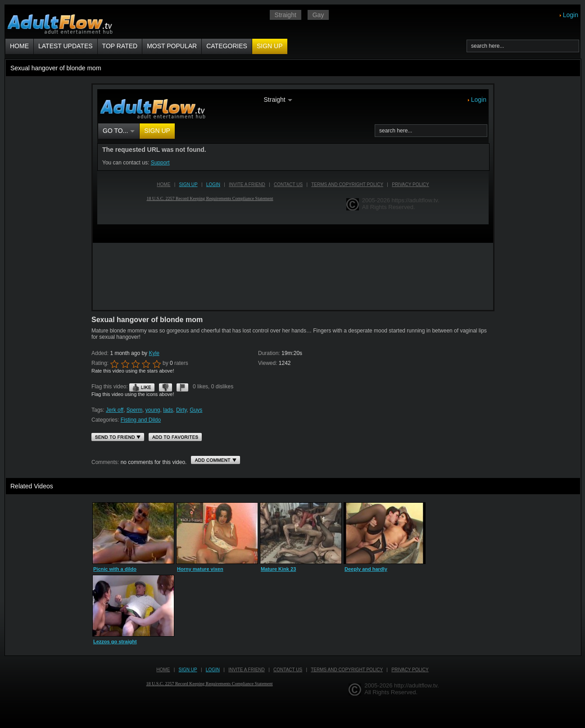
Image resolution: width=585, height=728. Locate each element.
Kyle (154, 353)
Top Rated (120, 46)
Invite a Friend (247, 670)
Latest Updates (66, 46)
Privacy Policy (410, 670)
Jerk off (115, 410)
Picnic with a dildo (115, 569)
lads (168, 410)
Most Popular (172, 46)
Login (571, 15)
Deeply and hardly (366, 569)
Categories (227, 46)
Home (19, 46)
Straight (286, 15)
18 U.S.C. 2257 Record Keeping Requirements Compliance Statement (210, 684)
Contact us (288, 670)
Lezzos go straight (115, 642)
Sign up (270, 46)
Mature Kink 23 (278, 569)
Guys (196, 410)
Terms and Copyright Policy (347, 670)
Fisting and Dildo (141, 420)
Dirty (181, 410)
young (153, 410)
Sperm (134, 410)
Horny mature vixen (200, 569)
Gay (318, 15)
